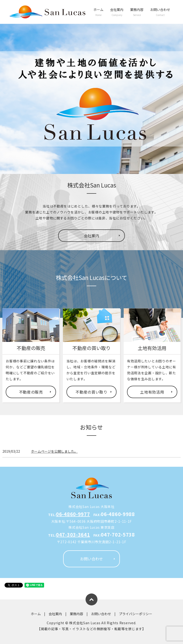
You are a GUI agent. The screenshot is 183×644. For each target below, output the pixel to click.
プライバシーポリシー (136, 614)
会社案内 (117, 12)
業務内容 (137, 12)
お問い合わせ (160, 12)
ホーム (98, 12)
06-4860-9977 (73, 514)
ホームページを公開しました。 (54, 451)
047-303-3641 (73, 535)
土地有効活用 (152, 392)
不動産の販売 (31, 392)
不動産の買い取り (91, 392)
